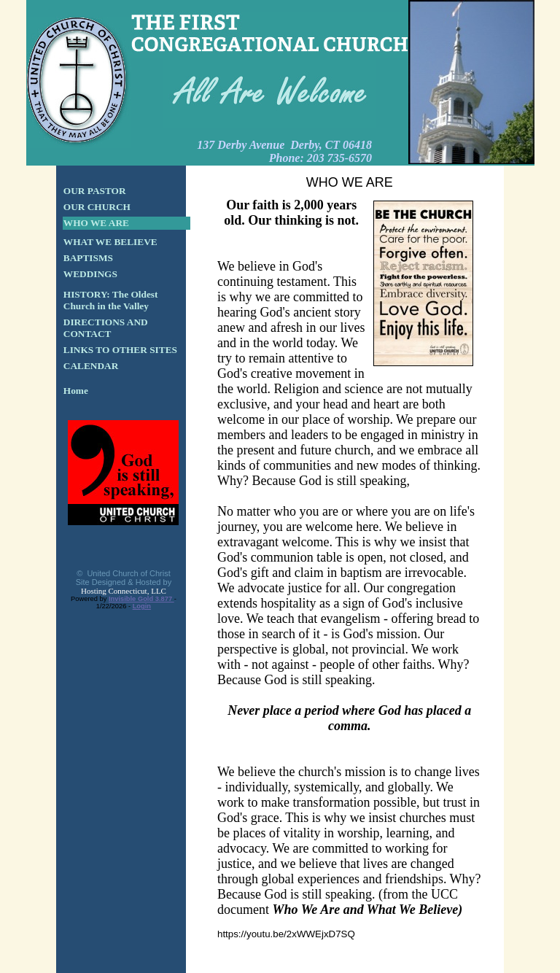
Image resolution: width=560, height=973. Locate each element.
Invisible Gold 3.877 (141, 599)
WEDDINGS (90, 274)
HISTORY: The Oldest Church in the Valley (111, 300)
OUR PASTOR (95, 191)
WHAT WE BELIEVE (110, 242)
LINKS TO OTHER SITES (120, 350)
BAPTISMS (88, 258)
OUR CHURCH (97, 207)
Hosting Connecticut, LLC (124, 591)
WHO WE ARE (96, 223)
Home (76, 391)
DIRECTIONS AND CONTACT (106, 328)
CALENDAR (91, 366)
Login (142, 606)
